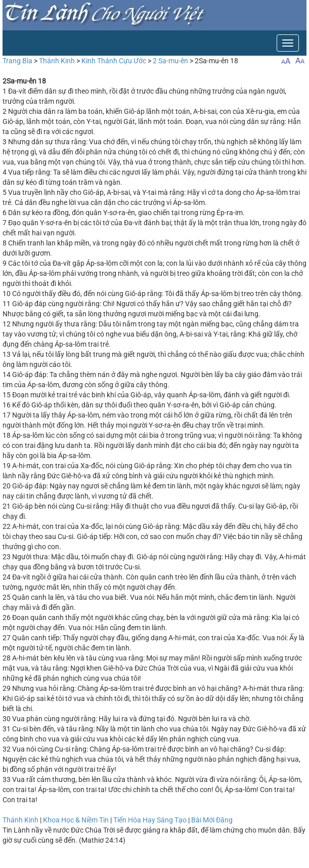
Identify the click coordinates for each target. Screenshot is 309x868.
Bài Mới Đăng (212, 820)
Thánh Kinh (57, 61)
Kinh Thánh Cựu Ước (114, 61)
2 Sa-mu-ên (170, 61)
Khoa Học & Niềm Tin (76, 820)
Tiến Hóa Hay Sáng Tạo (150, 820)
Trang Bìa (17, 61)
